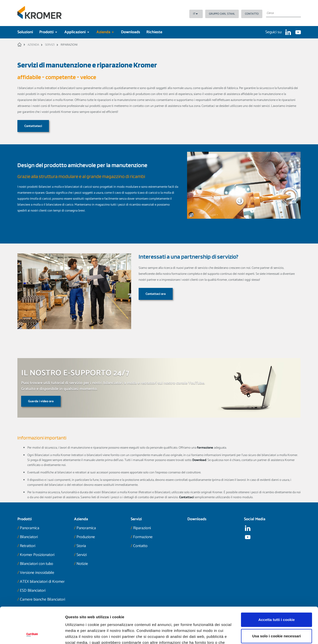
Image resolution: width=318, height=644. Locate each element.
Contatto (252, 14)
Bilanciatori (29, 537)
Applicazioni (77, 32)
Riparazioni (142, 528)
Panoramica (30, 528)
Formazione (143, 537)
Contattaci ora (156, 294)
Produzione (86, 537)
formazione (205, 448)
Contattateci (33, 126)
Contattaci (186, 497)
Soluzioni (25, 32)
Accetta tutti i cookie (277, 586)
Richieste (154, 32)
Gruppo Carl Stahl (222, 14)
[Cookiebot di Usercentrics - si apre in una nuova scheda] (32, 634)
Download (199, 460)
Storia (81, 546)
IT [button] (195, 14)
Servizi (82, 555)
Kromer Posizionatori (37, 555)
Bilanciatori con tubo (37, 564)
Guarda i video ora (41, 401)
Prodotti (48, 32)
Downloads (131, 32)
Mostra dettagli (79, 634)
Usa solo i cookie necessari (277, 602)
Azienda (105, 32)
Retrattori (28, 546)
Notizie (82, 564)
